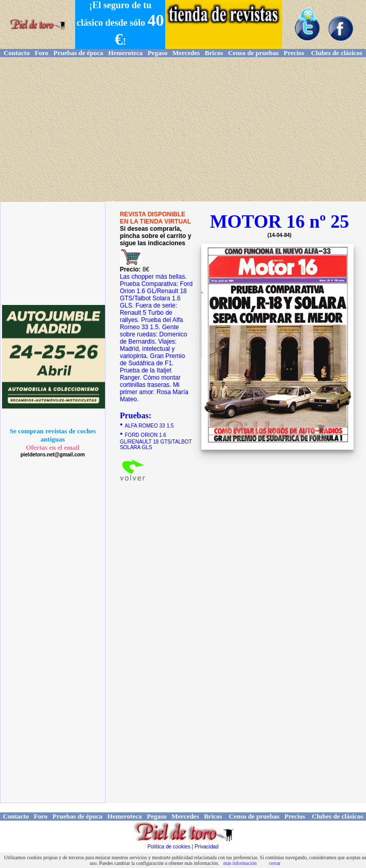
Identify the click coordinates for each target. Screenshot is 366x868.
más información (240, 863)
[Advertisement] (183, 129)
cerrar (274, 863)
